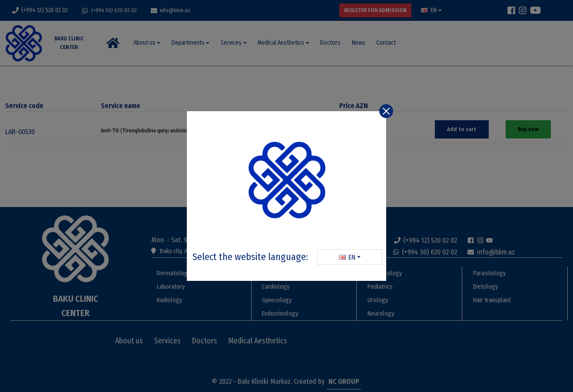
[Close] (386, 111)
